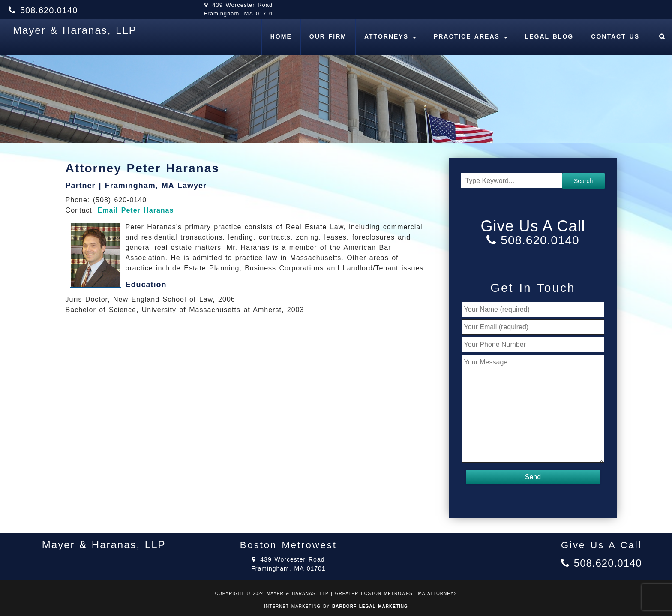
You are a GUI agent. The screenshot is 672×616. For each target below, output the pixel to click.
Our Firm (328, 36)
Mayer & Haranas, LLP (75, 30)
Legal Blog (549, 36)
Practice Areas (471, 36)
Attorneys (390, 36)
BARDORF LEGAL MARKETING (370, 606)
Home (281, 36)
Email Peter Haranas (136, 210)
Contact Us (615, 36)
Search (583, 181)
